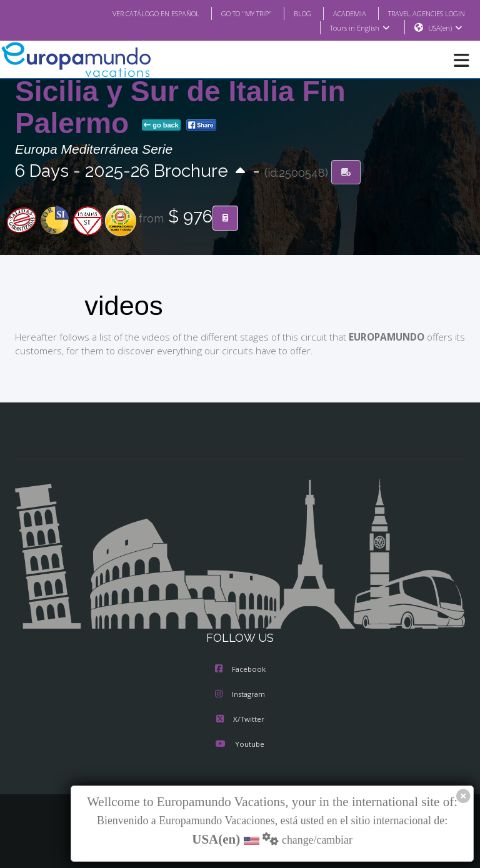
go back (161, 126)
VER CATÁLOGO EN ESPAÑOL (131, 13)
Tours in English (359, 28)
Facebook (240, 670)
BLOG (290, 13)
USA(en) (445, 28)
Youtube (240, 745)
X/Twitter (240, 720)
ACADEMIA (338, 13)
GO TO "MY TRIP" (230, 13)
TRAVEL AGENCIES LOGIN (422, 13)
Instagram (240, 695)
